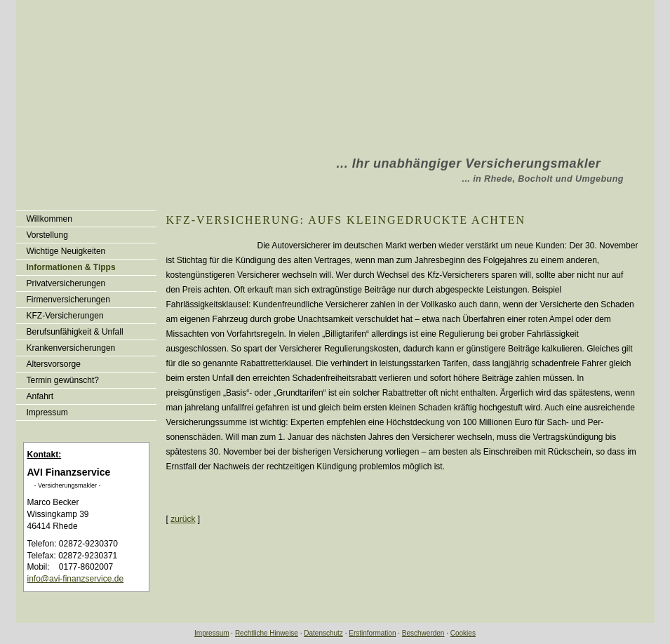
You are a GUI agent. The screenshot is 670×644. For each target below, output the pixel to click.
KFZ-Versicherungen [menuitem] (65, 316)
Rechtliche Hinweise (267, 633)
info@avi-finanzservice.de (76, 579)
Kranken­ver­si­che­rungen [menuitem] (71, 348)
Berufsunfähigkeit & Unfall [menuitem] (75, 332)
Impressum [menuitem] (47, 412)
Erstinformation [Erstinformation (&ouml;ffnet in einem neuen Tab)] (372, 633)
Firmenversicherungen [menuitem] (68, 300)
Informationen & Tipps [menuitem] (71, 267)
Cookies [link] (463, 633)
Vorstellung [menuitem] (47, 235)
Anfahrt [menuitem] (40, 396)
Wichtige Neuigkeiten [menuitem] (66, 251)
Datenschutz (323, 633)
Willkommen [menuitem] (49, 219)
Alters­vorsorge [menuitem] (54, 364)
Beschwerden (423, 633)
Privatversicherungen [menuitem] (66, 283)
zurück (183, 519)
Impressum (212, 633)
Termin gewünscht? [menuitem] (63, 380)
